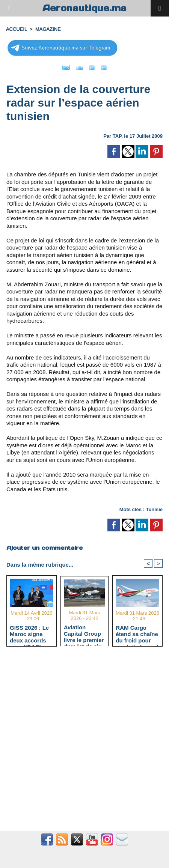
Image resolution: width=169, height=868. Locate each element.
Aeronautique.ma (84, 8)
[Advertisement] (81, 743)
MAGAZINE (48, 29)
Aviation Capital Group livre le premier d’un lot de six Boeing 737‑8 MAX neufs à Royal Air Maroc (84, 633)
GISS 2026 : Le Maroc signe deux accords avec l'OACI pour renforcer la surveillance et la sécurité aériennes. (29, 634)
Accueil (17, 29)
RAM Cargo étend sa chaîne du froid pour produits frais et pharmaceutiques (137, 634)
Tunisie (154, 509)
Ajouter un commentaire (45, 548)
